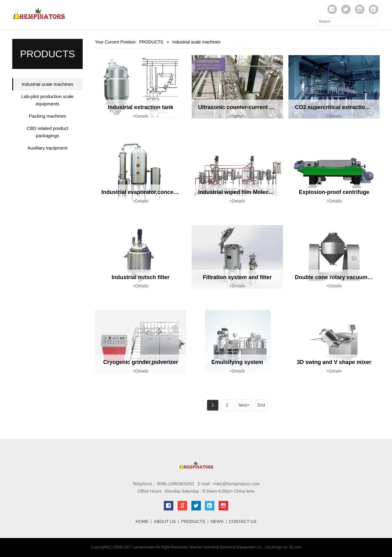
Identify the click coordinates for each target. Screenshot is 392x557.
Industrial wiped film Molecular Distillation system (264, 192)
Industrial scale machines (47, 84)
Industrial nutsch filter (140, 277)
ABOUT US (165, 521)
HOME (142, 521)
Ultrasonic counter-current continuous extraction (262, 107)
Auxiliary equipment (48, 148)
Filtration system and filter (237, 277)
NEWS (217, 521)
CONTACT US (243, 521)
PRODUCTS (151, 42)
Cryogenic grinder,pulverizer (141, 362)
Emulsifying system (237, 362)
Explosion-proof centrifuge (334, 192)
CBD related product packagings (47, 132)
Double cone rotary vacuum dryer (339, 277)
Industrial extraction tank (141, 107)
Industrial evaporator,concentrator (146, 192)
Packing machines (47, 116)
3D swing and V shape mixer (334, 362)
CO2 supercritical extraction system (342, 107)
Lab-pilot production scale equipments (48, 100)
